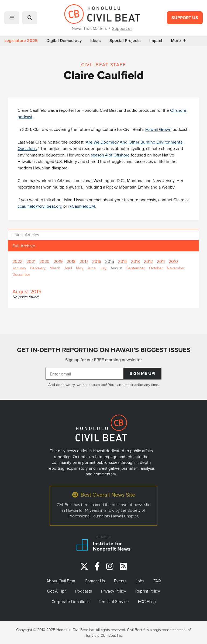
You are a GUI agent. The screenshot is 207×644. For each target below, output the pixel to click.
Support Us (185, 18)
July (103, 268)
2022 (17, 261)
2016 (97, 261)
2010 (173, 261)
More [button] (178, 41)
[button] (12, 18)
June (92, 268)
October (156, 268)
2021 (31, 261)
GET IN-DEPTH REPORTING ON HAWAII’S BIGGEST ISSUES (104, 350)
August (116, 268)
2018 (71, 261)
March (55, 268)
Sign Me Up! (142, 373)
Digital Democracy (64, 41)
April (68, 268)
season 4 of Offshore (110, 155)
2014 (123, 261)
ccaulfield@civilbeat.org (40, 206)
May (80, 268)
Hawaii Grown (158, 129)
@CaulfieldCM (82, 206)
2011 (161, 261)
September (136, 268)
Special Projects (125, 41)
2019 (58, 261)
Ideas (96, 41)
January (19, 268)
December (21, 274)
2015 (110, 261)
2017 (84, 261)
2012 (148, 261)
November (176, 268)
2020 (44, 261)
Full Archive (24, 246)
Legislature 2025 (21, 41)
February (38, 268)
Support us (122, 28)
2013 (135, 261)
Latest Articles (26, 235)
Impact (156, 41)
